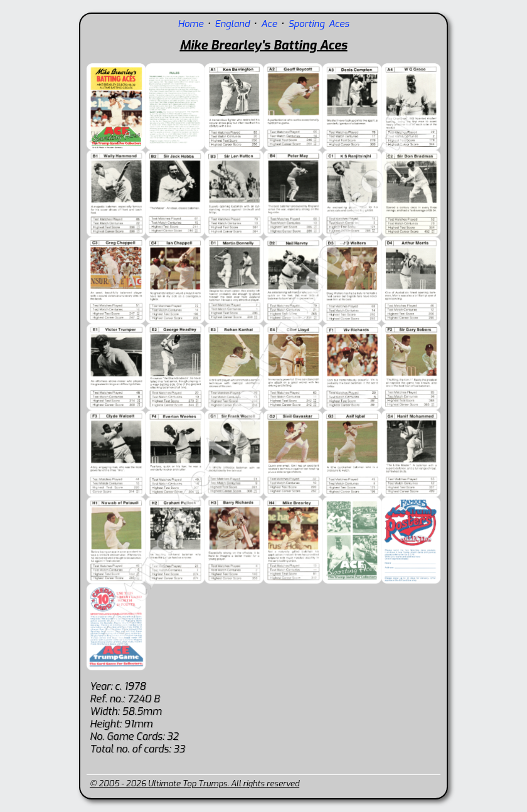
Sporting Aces (318, 24)
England (234, 24)
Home (190, 24)
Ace (269, 24)
